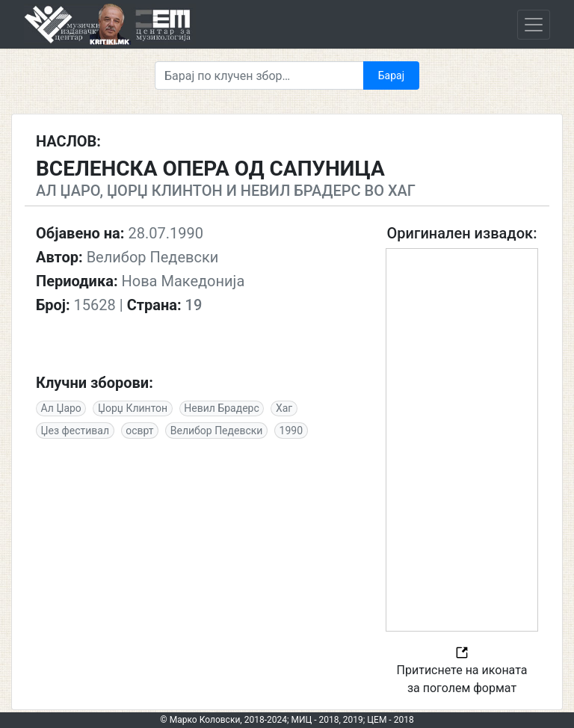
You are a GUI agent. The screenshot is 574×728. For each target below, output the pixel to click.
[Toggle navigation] (534, 25)
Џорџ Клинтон (133, 408)
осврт (139, 431)
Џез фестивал (75, 431)
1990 (291, 431)
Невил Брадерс (221, 408)
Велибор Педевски (217, 431)
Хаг (284, 408)
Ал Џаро (61, 408)
